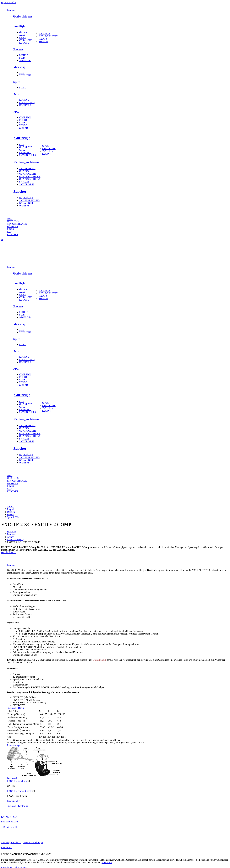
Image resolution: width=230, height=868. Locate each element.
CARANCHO (26, 40)
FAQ (9, 232)
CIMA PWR (25, 117)
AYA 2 (22, 35)
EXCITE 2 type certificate (19, 791)
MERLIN (43, 42)
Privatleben (16, 843)
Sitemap (5, 843)
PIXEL (23, 88)
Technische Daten (15, 708)
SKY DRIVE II (26, 184)
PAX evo (46, 154)
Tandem (18, 49)
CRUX (45, 146)
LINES (10, 229)
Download (12, 778)
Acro (16, 94)
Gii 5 (22, 145)
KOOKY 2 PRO (27, 102)
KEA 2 (22, 38)
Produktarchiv (14, 801)
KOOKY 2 (24, 100)
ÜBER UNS (13, 221)
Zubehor (20, 191)
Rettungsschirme (26, 162)
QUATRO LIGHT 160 (30, 176)
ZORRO (23, 125)
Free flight (19, 26)
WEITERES (25, 206)
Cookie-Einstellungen (33, 843)
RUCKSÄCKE (26, 198)
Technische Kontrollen (18, 806)
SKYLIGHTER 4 (27, 155)
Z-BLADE (24, 128)
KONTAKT (13, 234)
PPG (16, 112)
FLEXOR (24, 120)
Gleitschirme (23, 16)
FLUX (22, 123)
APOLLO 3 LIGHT (48, 36)
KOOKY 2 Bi (26, 105)
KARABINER (26, 203)
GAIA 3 (23, 32)
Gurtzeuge (22, 138)
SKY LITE (24, 182)
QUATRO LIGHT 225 (30, 179)
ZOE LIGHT (25, 75)
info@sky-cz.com (10, 822)
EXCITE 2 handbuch (17, 781)
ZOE (21, 73)
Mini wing (19, 67)
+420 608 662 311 (10, 827)
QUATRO (24, 171)
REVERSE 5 (25, 152)
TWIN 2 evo (48, 151)
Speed (17, 82)
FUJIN (22, 58)
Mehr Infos (107, 862)
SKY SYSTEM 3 (27, 168)
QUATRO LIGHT (28, 174)
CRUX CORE (49, 148)
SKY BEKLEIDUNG (29, 200)
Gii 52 (22, 150)
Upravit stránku (9, 2)
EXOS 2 (43, 39)
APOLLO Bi (25, 60)
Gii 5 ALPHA (26, 147)
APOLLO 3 (44, 34)
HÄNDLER (13, 227)
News (10, 219)
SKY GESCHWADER (18, 224)
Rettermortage (14, 745)
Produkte (11, 10)
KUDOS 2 (24, 43)
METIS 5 (24, 55)
